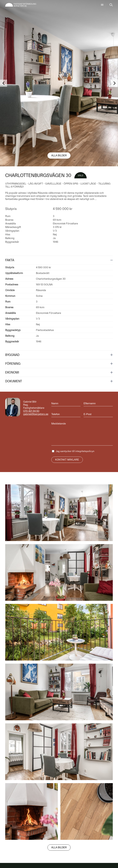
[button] (4, 83)
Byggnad (12, 355)
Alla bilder (59, 155)
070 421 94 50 (31, 411)
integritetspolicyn (85, 451)
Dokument (14, 381)
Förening (13, 364)
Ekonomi (12, 372)
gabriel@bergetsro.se (36, 414)
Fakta (10, 260)
